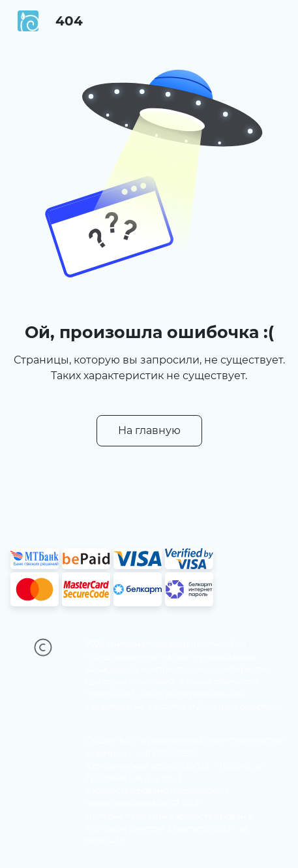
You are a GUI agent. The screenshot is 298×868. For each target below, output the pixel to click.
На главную (149, 430)
